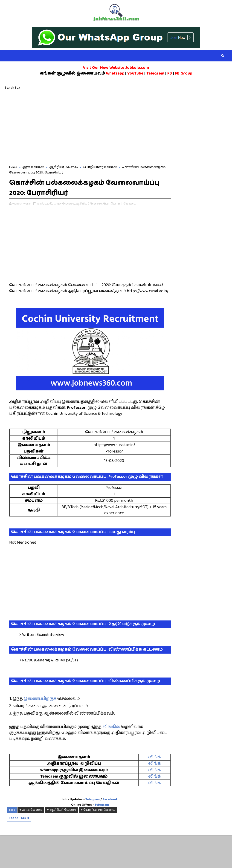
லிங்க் (141, 790)
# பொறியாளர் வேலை (98, 842)
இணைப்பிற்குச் (40, 731)
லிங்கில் (111, 759)
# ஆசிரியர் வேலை (61, 842)
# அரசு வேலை (31, 842)
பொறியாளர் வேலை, (119, 204)
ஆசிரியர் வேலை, (89, 204)
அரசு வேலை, (64, 204)
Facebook (103, 832)
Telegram (85, 832)
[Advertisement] (116, 127)
